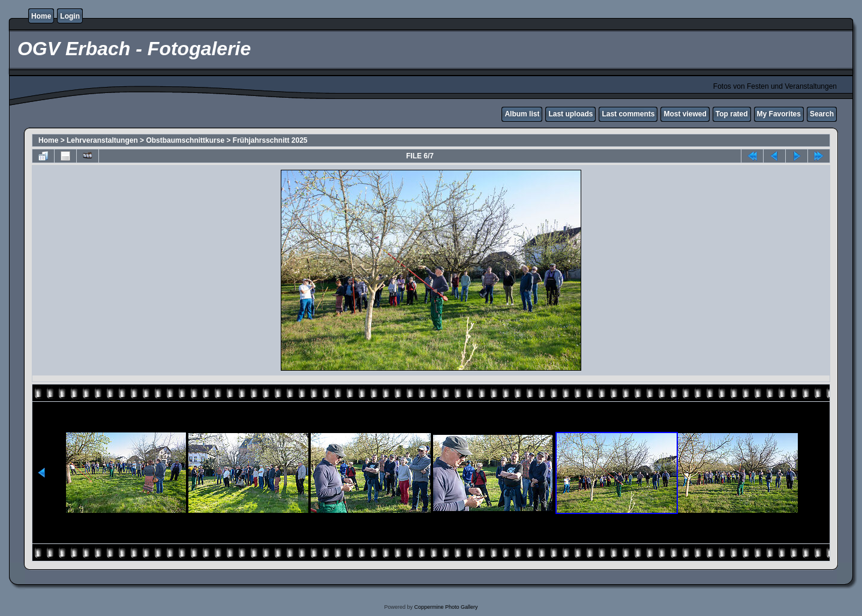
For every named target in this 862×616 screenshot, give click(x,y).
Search (822, 114)
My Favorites (779, 114)
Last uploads (570, 114)
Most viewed (685, 114)
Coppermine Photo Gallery (446, 607)
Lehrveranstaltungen (102, 140)
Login (70, 16)
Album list (522, 114)
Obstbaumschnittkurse (185, 140)
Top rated (732, 114)
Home (41, 16)
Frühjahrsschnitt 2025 (270, 140)
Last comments (628, 114)
